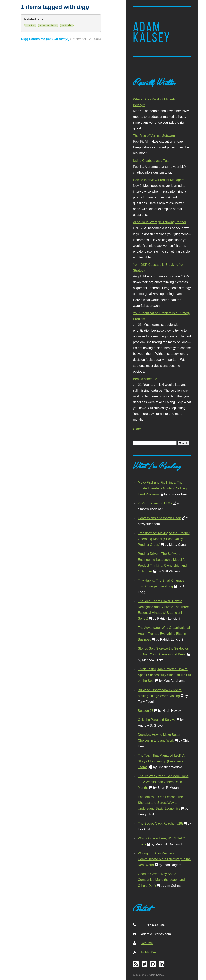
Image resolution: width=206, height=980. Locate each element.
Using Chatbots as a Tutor (152, 161)
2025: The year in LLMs (155, 503)
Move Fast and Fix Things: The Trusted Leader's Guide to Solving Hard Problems (162, 488)
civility (30, 25)
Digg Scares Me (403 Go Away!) (45, 39)
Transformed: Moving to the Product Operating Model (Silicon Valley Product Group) (164, 539)
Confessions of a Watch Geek (159, 518)
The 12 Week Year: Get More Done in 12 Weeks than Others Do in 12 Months (163, 782)
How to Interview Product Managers (159, 180)
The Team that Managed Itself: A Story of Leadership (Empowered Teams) (162, 761)
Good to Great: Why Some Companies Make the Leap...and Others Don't (161, 880)
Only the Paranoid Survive (157, 720)
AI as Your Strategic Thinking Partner (160, 222)
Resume (147, 943)
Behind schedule (145, 379)
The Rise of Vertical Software (154, 136)
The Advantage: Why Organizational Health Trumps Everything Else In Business (164, 633)
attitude (67, 25)
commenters (48, 25)
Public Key (149, 952)
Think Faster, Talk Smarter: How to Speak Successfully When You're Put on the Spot (164, 675)
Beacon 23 (146, 711)
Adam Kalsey (152, 32)
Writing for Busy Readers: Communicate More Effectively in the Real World (164, 859)
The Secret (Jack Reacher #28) (160, 823)
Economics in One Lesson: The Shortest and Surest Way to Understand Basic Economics (160, 803)
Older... (138, 429)
